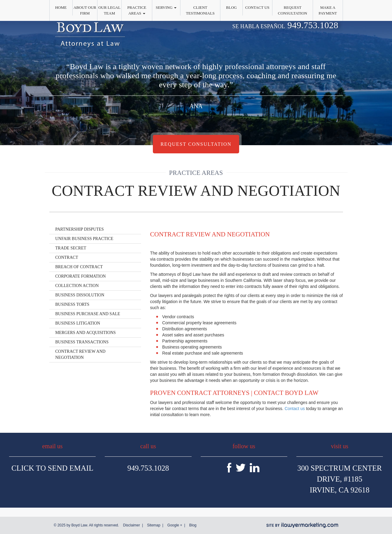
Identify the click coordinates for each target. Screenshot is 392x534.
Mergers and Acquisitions (86, 333)
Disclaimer (131, 525)
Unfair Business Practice (84, 239)
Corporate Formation (81, 276)
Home (61, 7)
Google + (175, 525)
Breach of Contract (79, 267)
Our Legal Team (109, 10)
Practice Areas (137, 10)
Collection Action (77, 286)
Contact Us (257, 7)
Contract (67, 257)
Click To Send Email (53, 468)
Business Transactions (82, 342)
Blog (231, 7)
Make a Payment (328, 10)
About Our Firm (85, 10)
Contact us (295, 409)
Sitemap (154, 525)
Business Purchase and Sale (88, 314)
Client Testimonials (200, 10)
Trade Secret (71, 248)
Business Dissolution (80, 295)
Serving (166, 7)
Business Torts (72, 304)
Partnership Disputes (80, 229)
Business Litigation (78, 323)
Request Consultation (293, 10)
